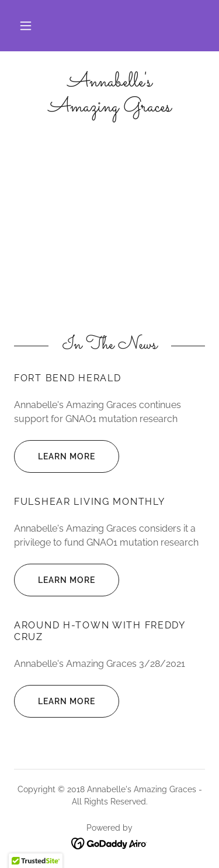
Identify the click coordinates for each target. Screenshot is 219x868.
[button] (26, 26)
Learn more (55, 456)
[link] (109, 95)
